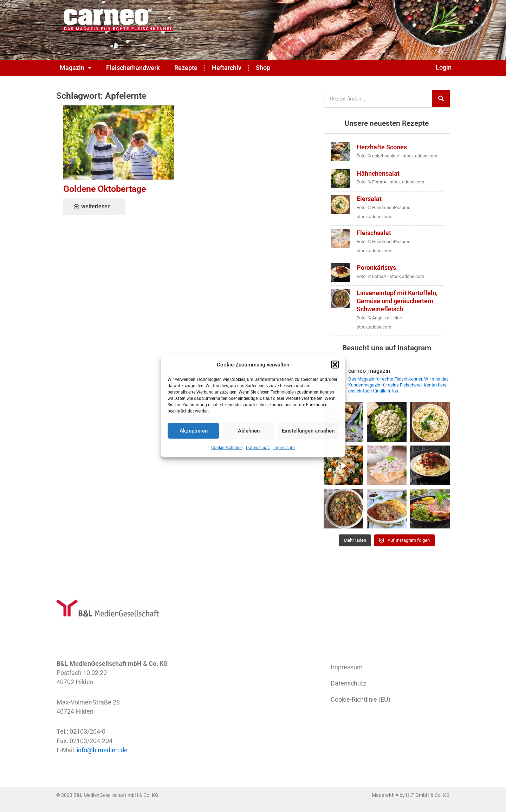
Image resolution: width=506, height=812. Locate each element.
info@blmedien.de (102, 750)
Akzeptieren (194, 431)
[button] (335, 364)
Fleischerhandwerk (133, 68)
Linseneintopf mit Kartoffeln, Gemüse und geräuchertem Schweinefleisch (397, 301)
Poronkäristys (376, 268)
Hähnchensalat (378, 174)
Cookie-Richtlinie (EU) (361, 700)
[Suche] (441, 99)
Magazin (76, 68)
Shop (263, 68)
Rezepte (186, 68)
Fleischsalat (374, 233)
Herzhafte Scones (382, 147)
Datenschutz (258, 448)
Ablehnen (249, 431)
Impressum (284, 448)
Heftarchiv (227, 68)
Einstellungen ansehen (308, 431)
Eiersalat (369, 199)
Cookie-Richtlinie (227, 448)
